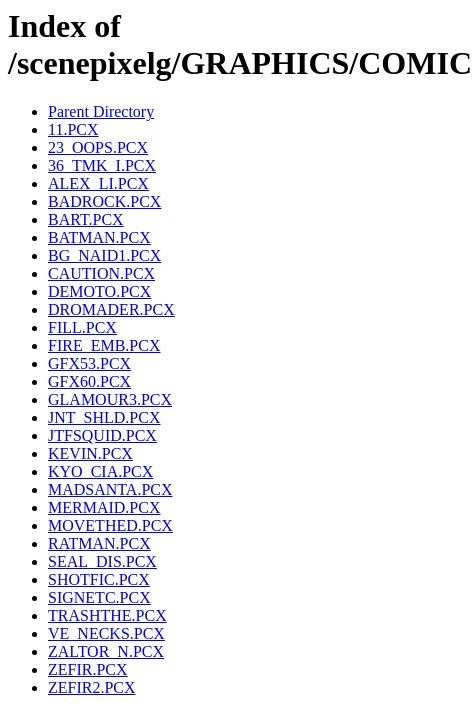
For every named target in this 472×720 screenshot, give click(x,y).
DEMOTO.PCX (99, 291)
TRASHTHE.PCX (107, 615)
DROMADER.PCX (111, 309)
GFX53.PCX (89, 363)
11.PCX (73, 129)
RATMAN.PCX (99, 543)
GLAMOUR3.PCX (110, 399)
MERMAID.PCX (104, 507)
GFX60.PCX (89, 381)
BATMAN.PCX (99, 237)
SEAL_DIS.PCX (102, 561)
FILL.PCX (82, 327)
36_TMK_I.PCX (102, 165)
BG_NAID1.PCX (104, 255)
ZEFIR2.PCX (92, 687)
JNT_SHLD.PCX (104, 417)
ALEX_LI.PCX (98, 183)
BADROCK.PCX (104, 201)
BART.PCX (86, 219)
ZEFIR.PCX (88, 669)
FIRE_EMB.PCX (104, 345)
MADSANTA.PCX (110, 489)
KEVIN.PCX (90, 453)
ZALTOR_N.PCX (106, 651)
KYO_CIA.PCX (100, 471)
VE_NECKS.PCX (106, 633)
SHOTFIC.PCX (99, 579)
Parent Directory (101, 111)
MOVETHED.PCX (110, 525)
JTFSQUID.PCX (102, 435)
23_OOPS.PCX (98, 147)
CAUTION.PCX (101, 273)
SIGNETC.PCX (99, 597)
